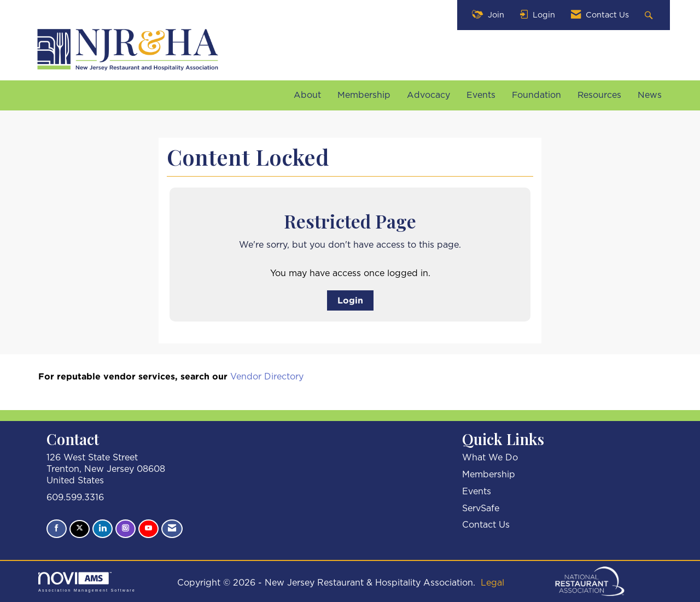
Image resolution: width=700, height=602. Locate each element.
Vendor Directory (267, 377)
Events (481, 95)
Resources (599, 95)
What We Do (490, 458)
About (307, 95)
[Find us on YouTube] (148, 529)
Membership (364, 95)
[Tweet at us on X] (80, 529)
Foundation (536, 95)
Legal (492, 583)
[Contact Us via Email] (172, 529)
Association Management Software (87, 582)
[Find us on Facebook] (57, 529)
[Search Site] (650, 15)
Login (350, 300)
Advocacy (428, 95)
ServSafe (481, 509)
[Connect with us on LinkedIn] (103, 529)
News (650, 95)
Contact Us (486, 525)
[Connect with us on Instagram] (126, 529)
